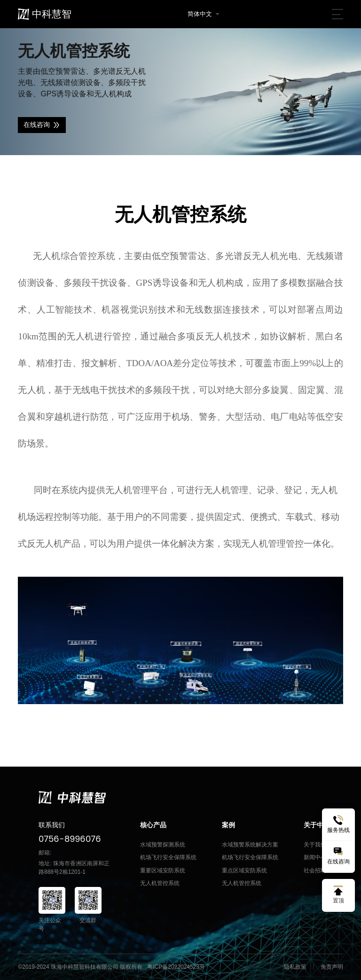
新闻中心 (315, 857)
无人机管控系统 (160, 883)
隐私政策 (295, 967)
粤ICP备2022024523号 (176, 967)
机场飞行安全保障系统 (168, 857)
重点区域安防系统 (244, 870)
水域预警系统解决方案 (250, 845)
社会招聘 (315, 870)
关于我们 (315, 845)
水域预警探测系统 (163, 845)
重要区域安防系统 (163, 870)
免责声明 (332, 967)
